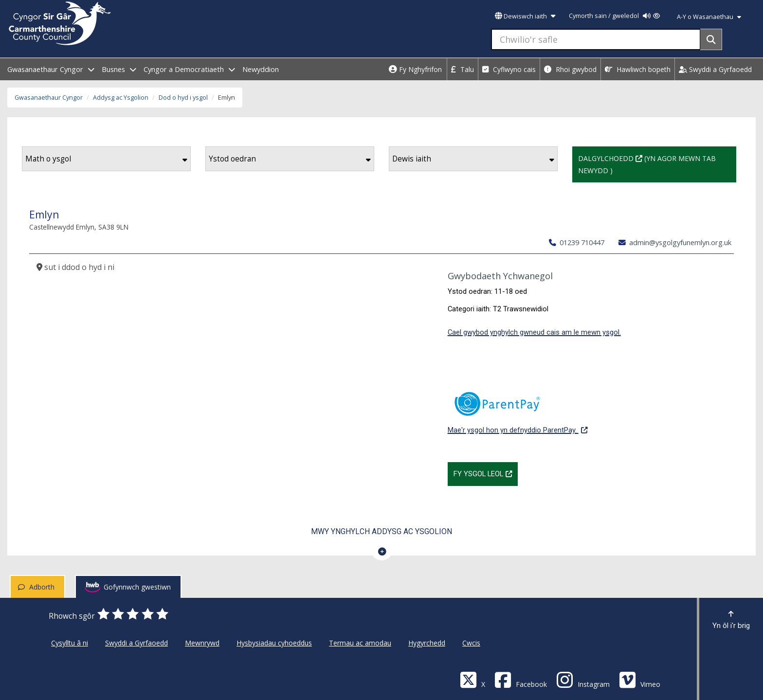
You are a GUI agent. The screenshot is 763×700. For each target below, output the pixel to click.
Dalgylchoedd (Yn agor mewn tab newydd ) (647, 163)
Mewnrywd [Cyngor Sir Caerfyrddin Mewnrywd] (202, 643)
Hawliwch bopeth (638, 69)
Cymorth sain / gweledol (614, 16)
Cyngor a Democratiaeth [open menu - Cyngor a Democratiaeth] (189, 69)
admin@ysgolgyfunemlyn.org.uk (675, 242)
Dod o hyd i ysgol (183, 98)
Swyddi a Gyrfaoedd (715, 69)
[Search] (711, 39)
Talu (463, 69)
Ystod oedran (290, 159)
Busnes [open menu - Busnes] (119, 69)
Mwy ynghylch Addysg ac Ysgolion (381, 531)
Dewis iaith (473, 159)
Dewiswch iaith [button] (525, 16)
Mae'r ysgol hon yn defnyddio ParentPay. (518, 407)
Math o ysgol (106, 159)
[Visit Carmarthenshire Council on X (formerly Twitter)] (472, 679)
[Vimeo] (640, 679)
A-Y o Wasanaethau (709, 17)
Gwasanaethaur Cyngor (49, 98)
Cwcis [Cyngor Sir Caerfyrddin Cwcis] (471, 643)
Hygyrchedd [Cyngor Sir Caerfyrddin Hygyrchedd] (427, 643)
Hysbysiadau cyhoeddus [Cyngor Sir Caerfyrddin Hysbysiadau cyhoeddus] (274, 643)
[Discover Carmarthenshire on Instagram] (583, 679)
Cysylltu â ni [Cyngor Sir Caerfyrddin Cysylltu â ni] (70, 643)
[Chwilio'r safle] (596, 39)
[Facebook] (521, 679)
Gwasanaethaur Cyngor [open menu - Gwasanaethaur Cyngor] (51, 69)
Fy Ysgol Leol (486, 473)
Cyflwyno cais (509, 69)
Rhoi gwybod (570, 69)
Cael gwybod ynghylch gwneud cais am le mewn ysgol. (534, 332)
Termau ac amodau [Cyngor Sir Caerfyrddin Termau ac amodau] (360, 643)
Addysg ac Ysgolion (121, 98)
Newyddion (261, 69)
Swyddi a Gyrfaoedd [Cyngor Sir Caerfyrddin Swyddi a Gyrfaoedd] (136, 643)
